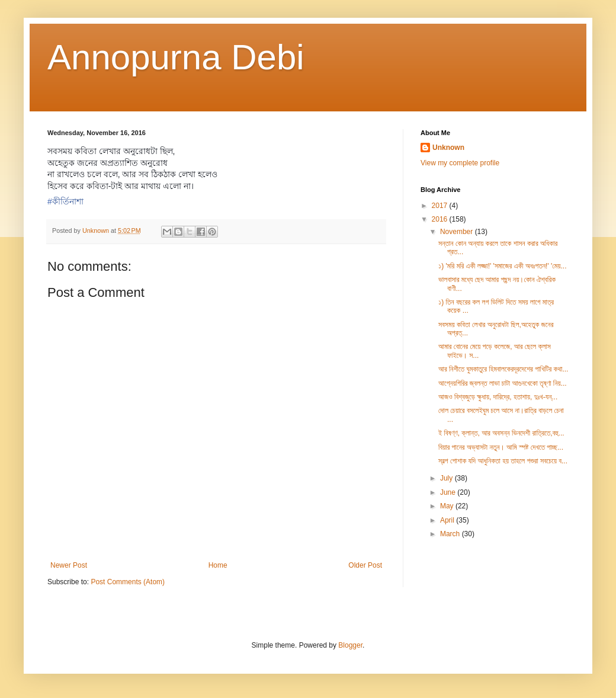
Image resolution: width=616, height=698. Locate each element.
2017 (441, 206)
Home (218, 565)
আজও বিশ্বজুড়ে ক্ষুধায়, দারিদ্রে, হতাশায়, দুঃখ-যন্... (498, 397)
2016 (441, 219)
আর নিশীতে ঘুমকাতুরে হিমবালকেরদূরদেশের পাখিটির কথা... (503, 369)
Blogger (350, 645)
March (451, 534)
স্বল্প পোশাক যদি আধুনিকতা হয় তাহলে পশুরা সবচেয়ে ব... (503, 461)
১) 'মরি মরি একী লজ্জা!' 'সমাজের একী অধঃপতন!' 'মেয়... (503, 266)
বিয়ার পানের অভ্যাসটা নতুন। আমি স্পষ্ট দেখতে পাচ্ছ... (501, 447)
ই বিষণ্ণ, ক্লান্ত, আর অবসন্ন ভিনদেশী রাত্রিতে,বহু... (501, 433)
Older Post (365, 565)
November (458, 232)
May (448, 506)
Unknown (448, 148)
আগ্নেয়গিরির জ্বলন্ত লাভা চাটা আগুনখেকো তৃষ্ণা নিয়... (503, 383)
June (449, 492)
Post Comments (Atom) (128, 582)
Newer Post (69, 565)
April (448, 520)
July (447, 478)
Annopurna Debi (176, 57)
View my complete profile (460, 163)
